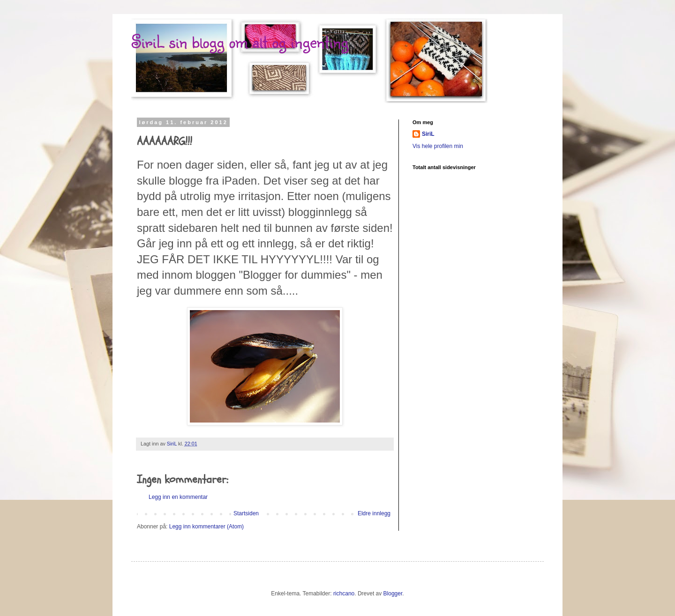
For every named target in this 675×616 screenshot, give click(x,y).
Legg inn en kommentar (178, 497)
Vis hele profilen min (438, 146)
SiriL (428, 134)
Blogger (393, 594)
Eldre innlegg (374, 513)
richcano (344, 594)
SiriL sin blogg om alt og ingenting (240, 41)
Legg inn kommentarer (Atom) (206, 527)
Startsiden (246, 513)
